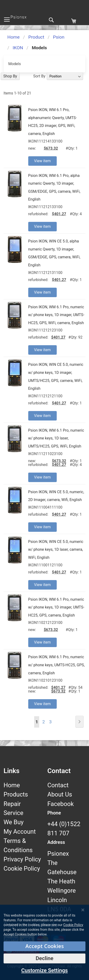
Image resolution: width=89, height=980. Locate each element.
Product (36, 37)
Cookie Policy (22, 868)
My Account (20, 832)
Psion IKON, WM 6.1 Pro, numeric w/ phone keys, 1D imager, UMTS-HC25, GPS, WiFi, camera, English (56, 315)
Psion (59, 37)
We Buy (14, 822)
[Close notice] (83, 910)
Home (14, 37)
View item (42, 161)
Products (16, 794)
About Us (60, 794)
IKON (18, 48)
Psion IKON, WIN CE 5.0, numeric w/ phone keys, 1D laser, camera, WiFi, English (56, 550)
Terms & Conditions (18, 845)
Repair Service (13, 808)
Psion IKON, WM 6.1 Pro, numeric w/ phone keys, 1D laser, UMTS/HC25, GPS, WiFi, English (56, 438)
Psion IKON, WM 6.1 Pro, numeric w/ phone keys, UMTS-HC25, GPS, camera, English (56, 665)
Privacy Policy (22, 859)
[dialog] (44, 942)
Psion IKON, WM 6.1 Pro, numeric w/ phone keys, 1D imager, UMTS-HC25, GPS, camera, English (56, 607)
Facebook (61, 804)
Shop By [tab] (10, 76)
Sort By (39, 76)
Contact (58, 785)
